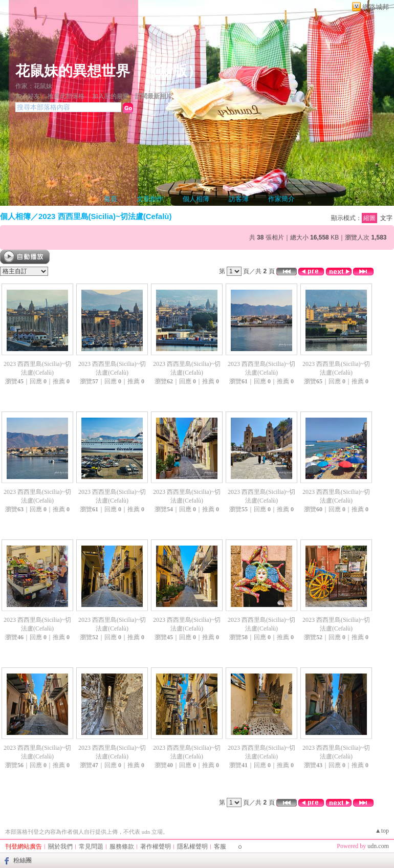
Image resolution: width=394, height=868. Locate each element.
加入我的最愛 (111, 96)
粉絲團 (23, 860)
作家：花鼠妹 (34, 86)
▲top (382, 831)
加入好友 (28, 96)
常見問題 (91, 847)
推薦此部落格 (66, 96)
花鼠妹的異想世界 (73, 71)
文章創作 (150, 199)
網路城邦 (376, 7)
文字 (386, 218)
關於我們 (60, 847)
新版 (173, 71)
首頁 (111, 199)
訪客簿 (239, 199)
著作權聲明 (156, 847)
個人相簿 (196, 199)
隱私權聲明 (192, 847)
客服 (220, 847)
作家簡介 (281, 199)
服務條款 (122, 847)
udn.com (378, 846)
